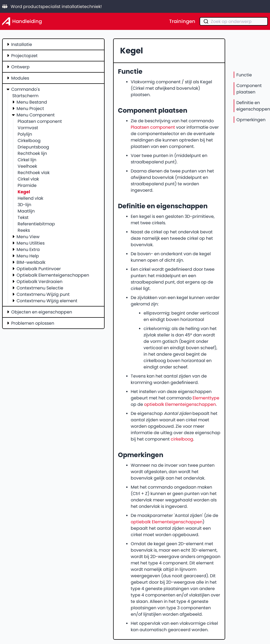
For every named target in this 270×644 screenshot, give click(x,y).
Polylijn (25, 134)
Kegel (24, 192)
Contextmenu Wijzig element (47, 301)
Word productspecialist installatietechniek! (52, 6)
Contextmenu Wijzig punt (43, 294)
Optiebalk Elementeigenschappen (53, 275)
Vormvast (28, 128)
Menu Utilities (31, 243)
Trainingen (182, 21)
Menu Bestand (32, 102)
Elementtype (206, 398)
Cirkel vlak (28, 179)
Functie (244, 75)
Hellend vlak (30, 198)
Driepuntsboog (33, 147)
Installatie (22, 44)
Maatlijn (26, 211)
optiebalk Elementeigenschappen (180, 404)
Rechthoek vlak (34, 172)
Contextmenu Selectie (40, 288)
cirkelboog (182, 439)
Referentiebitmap (36, 224)
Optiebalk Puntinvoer (39, 269)
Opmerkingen (251, 120)
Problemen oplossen (33, 323)
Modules (20, 78)
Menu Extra (28, 249)
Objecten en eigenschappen (42, 312)
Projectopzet (24, 56)
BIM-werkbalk (31, 262)
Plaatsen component (40, 121)
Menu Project (30, 108)
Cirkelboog (29, 140)
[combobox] (234, 21)
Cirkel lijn (27, 160)
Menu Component (36, 115)
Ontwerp (20, 67)
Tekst (23, 217)
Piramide (27, 185)
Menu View (28, 237)
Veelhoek (27, 166)
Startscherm (25, 96)
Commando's (25, 89)
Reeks (24, 230)
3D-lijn (24, 205)
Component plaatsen (249, 89)
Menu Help (28, 256)
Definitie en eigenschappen (253, 106)
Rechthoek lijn (32, 153)
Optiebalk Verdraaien (39, 281)
